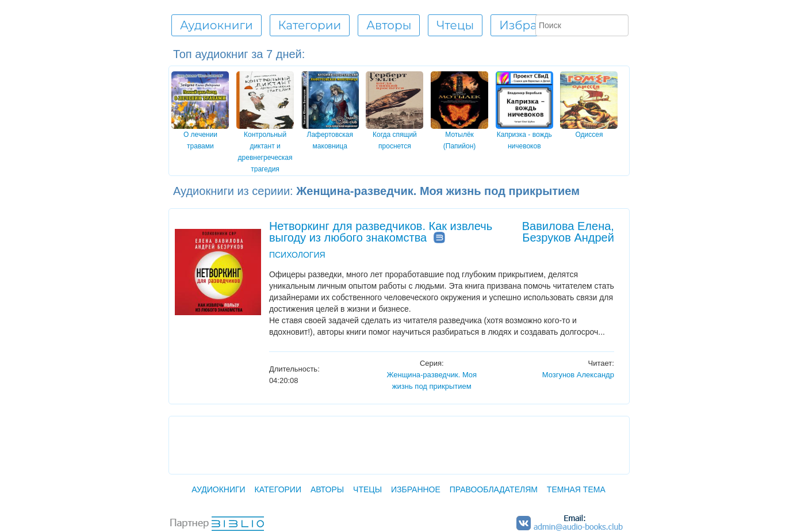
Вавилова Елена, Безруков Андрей (568, 232)
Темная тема (576, 489)
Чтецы (367, 489)
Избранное (533, 25)
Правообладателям (494, 489)
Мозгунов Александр (578, 375)
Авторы (327, 489)
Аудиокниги (218, 489)
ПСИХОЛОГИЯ (297, 255)
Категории (278, 489)
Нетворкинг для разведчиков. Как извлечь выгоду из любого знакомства (381, 232)
